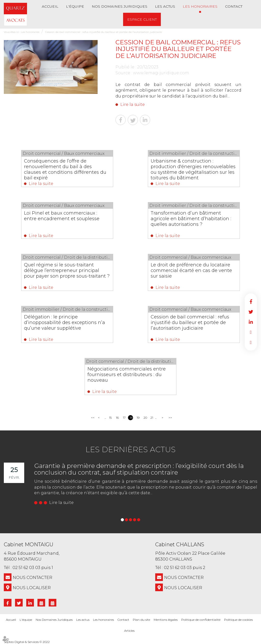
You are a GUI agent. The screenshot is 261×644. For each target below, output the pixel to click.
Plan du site (141, 620)
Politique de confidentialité (201, 620)
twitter (251, 312)
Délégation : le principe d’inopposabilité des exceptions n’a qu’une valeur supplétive (65, 323)
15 (110, 418)
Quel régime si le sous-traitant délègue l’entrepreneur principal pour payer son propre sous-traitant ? (67, 270)
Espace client (142, 19)
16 (117, 418)
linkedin (251, 322)
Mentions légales (166, 620)
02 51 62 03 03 (26, 568)
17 (124, 418)
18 (131, 418)
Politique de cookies (238, 620)
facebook (251, 302)
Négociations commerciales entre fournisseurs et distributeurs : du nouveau (127, 375)
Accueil (50, 6)
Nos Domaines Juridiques (120, 6)
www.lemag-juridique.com (161, 73)
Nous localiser (32, 588)
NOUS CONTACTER (32, 578)
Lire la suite (133, 104)
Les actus (165, 6)
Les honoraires (200, 6)
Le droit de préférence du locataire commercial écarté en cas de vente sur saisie (192, 270)
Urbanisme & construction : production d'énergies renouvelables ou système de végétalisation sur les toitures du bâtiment (193, 169)
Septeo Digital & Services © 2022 (27, 642)
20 (145, 418)
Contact (234, 6)
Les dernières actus (130, 449)
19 (138, 418)
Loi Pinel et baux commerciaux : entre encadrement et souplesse (62, 216)
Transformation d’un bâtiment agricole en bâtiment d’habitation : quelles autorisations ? (191, 219)
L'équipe (75, 6)
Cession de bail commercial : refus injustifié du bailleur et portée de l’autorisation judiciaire (103, 32)
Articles (129, 631)
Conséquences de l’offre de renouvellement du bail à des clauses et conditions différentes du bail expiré (65, 169)
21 (152, 418)
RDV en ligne (251, 332)
